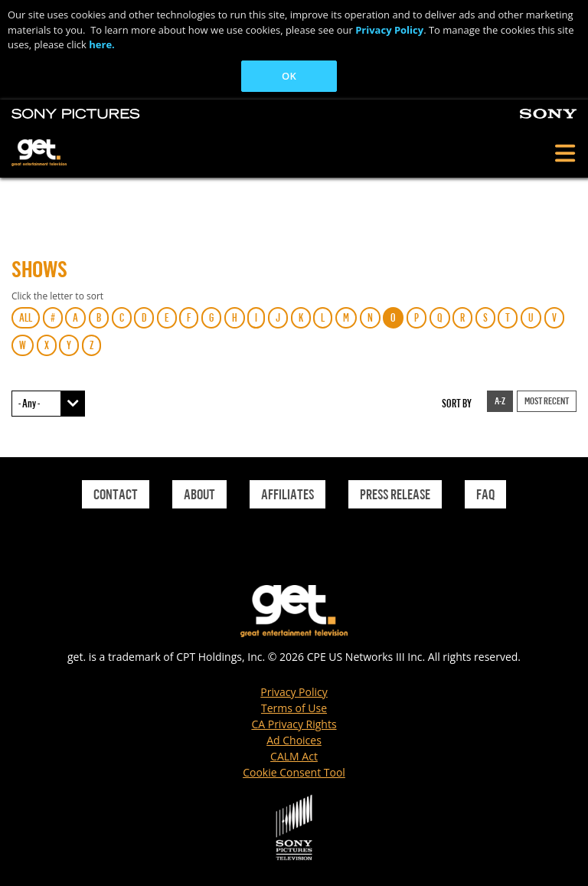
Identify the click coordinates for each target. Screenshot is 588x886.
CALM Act (294, 756)
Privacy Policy (389, 30)
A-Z (500, 400)
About (199, 494)
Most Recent (547, 400)
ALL (26, 317)
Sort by (457, 403)
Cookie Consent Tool (294, 772)
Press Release (395, 494)
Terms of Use (294, 708)
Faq (485, 494)
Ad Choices (294, 740)
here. (102, 44)
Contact (116, 494)
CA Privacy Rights (294, 724)
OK (289, 76)
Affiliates (287, 494)
